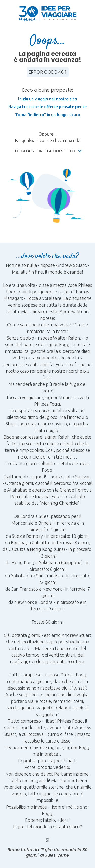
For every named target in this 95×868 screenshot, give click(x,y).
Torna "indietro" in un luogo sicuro (48, 115)
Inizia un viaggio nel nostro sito (48, 99)
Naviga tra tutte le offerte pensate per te (48, 107)
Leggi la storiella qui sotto (48, 151)
